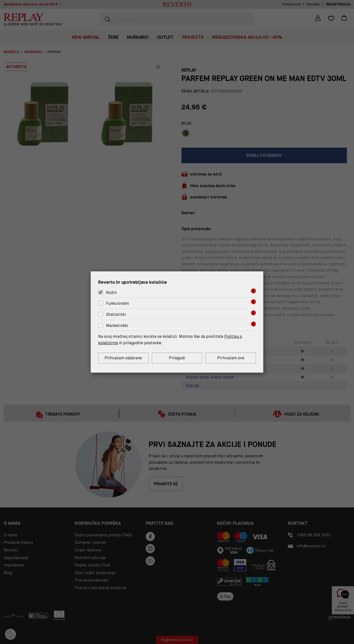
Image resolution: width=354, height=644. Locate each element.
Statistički (116, 314)
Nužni (111, 292)
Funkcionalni (118, 303)
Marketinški (117, 326)
